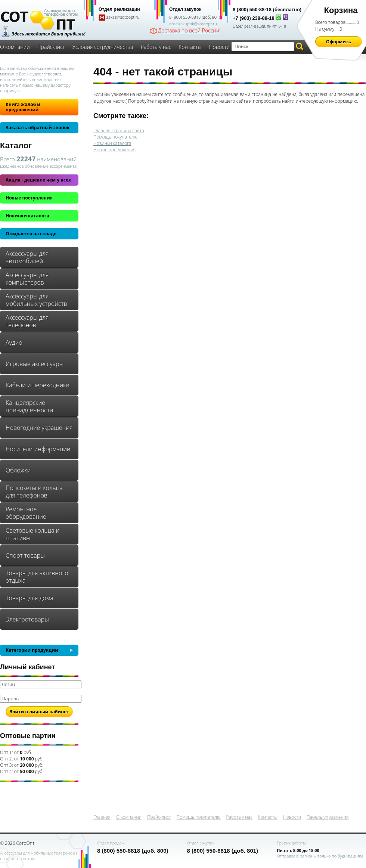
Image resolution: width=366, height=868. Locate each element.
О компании (15, 47)
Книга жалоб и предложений (23, 107)
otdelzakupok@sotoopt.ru (193, 24)
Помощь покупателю (115, 137)
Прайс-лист (51, 47)
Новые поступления (29, 198)
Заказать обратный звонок (38, 128)
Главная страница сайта (119, 131)
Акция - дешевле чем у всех (38, 180)
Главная (102, 817)
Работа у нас (156, 47)
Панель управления (328, 817)
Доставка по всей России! (189, 31)
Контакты (190, 47)
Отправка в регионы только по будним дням (320, 856)
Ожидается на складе (31, 234)
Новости (220, 47)
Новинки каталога (27, 216)
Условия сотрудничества (103, 47)
